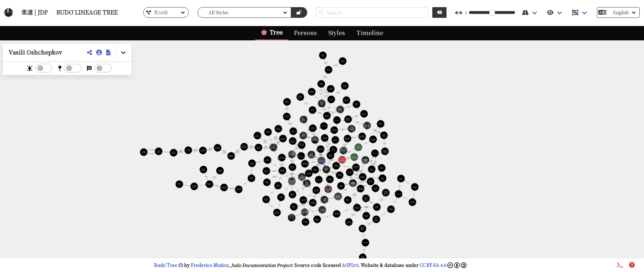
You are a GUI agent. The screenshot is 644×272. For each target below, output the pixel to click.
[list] (166, 12)
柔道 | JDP (35, 12)
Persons (305, 33)
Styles (337, 33)
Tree (276, 32)
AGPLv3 (350, 265)
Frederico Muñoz (210, 265)
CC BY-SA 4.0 (443, 265)
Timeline (370, 33)
